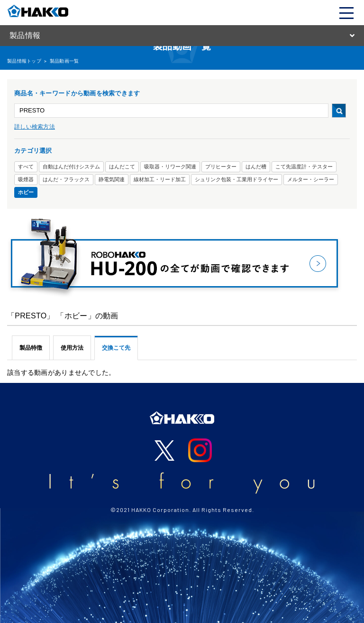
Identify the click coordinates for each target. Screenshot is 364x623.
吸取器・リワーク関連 (170, 167)
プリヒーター (221, 167)
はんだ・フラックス (66, 179)
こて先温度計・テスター (304, 167)
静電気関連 (112, 179)
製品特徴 (31, 348)
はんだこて (122, 167)
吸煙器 (26, 179)
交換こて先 (116, 348)
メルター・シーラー (311, 179)
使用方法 (72, 348)
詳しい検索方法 (35, 127)
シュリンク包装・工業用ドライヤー (237, 179)
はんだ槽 (256, 167)
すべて (26, 167)
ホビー (26, 192)
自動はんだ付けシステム (71, 167)
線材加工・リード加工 (160, 179)
